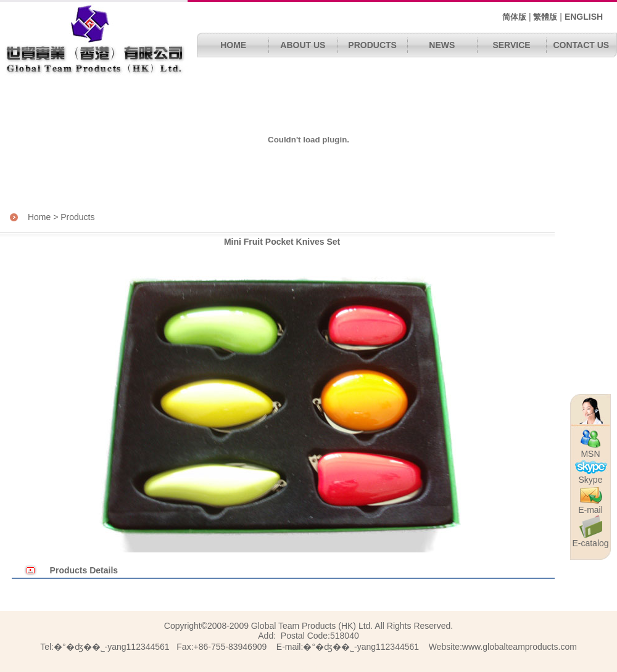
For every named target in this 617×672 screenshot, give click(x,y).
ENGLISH (584, 17)
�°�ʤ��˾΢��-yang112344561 (361, 647)
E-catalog (590, 541)
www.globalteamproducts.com (520, 647)
